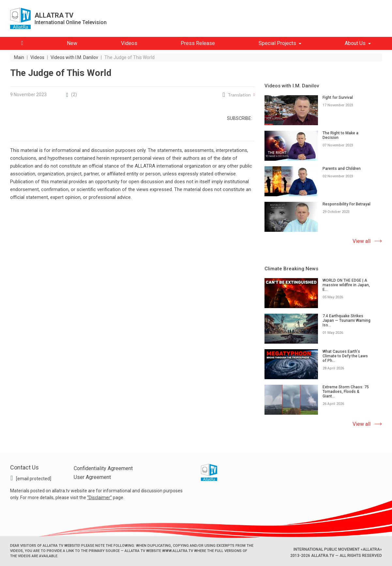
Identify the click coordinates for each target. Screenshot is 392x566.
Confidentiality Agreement (103, 468)
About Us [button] (355, 43)
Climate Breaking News (291, 269)
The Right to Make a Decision (340, 135)
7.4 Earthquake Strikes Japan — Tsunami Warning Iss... (347, 320)
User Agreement (92, 477)
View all (362, 241)
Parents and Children (342, 169)
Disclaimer (99, 498)
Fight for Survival (338, 97)
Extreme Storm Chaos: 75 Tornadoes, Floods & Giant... (346, 392)
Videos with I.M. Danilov (292, 86)
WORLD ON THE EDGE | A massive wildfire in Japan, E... (346, 285)
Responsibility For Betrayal (347, 204)
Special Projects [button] (277, 43)
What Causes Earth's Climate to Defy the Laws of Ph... (345, 356)
